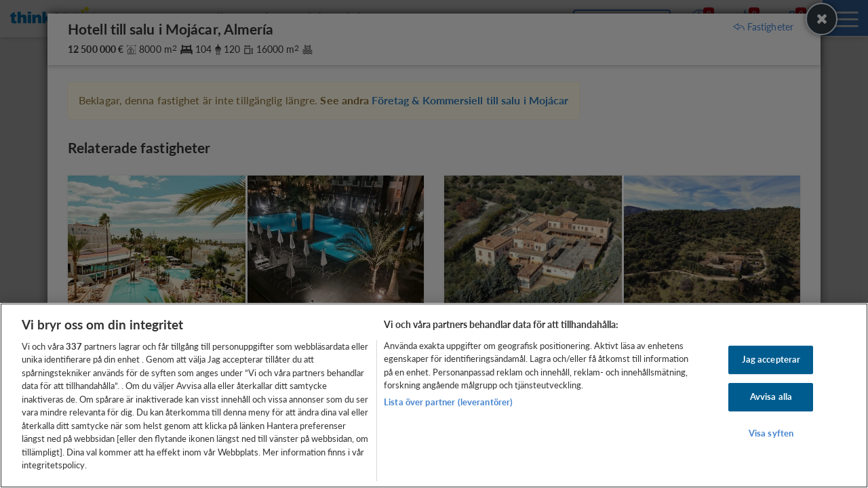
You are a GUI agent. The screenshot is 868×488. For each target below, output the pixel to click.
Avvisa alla (771, 396)
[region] (434, 395)
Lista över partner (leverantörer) (448, 402)
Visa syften (771, 433)
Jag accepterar (771, 360)
